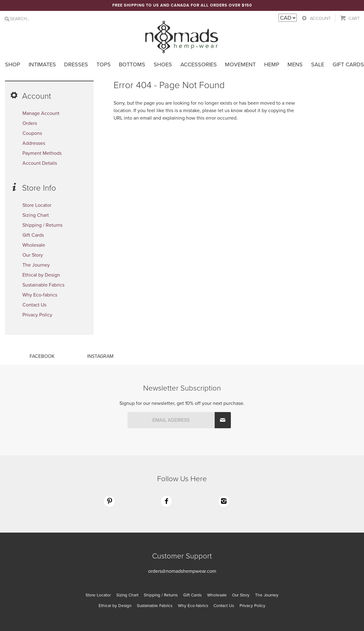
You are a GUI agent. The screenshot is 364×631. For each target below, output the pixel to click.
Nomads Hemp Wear (182, 37)
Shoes (163, 64)
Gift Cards (348, 64)
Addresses (34, 143)
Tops (104, 64)
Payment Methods (42, 153)
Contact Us (34, 305)
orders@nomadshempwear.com (182, 571)
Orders (30, 123)
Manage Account (41, 113)
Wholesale (34, 245)
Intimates (42, 64)
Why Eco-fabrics (40, 295)
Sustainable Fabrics (43, 285)
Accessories (199, 64)
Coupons (32, 133)
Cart (354, 19)
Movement (240, 64)
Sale (318, 64)
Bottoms (132, 64)
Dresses (76, 64)
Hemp (272, 64)
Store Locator (37, 205)
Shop (13, 64)
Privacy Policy (37, 315)
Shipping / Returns (42, 225)
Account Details (40, 163)
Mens (295, 64)
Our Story (33, 255)
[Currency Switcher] (288, 18)
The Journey (36, 265)
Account (320, 19)
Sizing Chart (36, 215)
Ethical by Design (41, 275)
